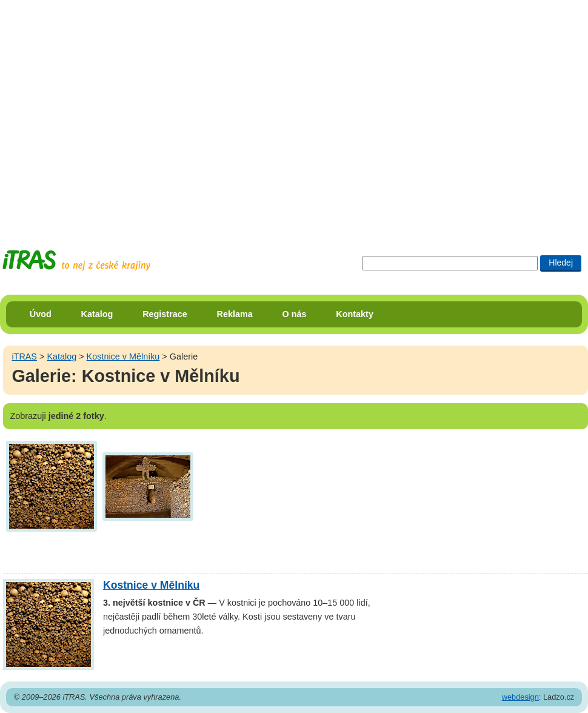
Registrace (165, 314)
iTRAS (24, 356)
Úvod (41, 314)
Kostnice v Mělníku (123, 356)
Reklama (235, 314)
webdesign (520, 697)
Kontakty (355, 314)
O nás (295, 314)
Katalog (97, 314)
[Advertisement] (114, 114)
